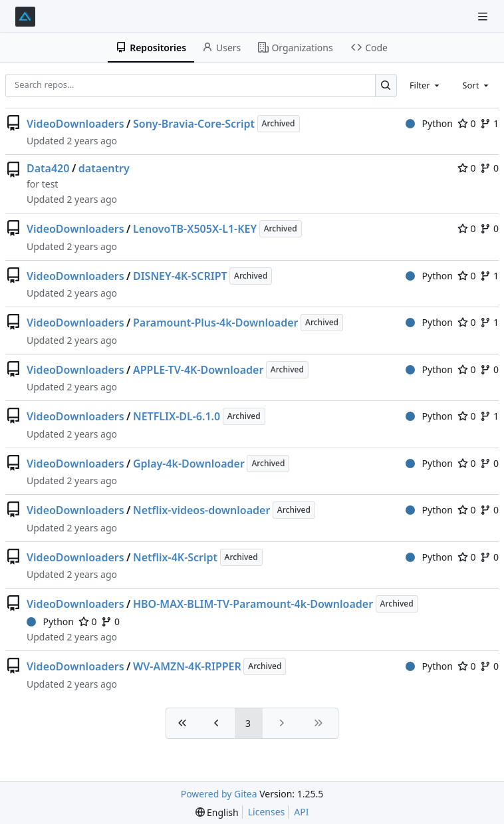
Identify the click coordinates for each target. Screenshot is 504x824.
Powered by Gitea (219, 794)
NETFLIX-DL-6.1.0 (177, 416)
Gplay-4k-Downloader (189, 464)
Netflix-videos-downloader (201, 510)
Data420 (48, 168)
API (301, 812)
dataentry (104, 168)
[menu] (217, 812)
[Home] (25, 17)
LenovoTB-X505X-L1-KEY (195, 229)
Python (429, 123)
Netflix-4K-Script (175, 557)
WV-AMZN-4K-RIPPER (187, 666)
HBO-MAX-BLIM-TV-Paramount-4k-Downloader (253, 604)
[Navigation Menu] (484, 16)
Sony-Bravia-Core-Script (194, 124)
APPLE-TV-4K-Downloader (198, 370)
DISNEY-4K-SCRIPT (180, 276)
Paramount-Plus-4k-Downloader (216, 323)
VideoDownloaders (75, 124)
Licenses (267, 812)
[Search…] (386, 85)
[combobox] (426, 85)
